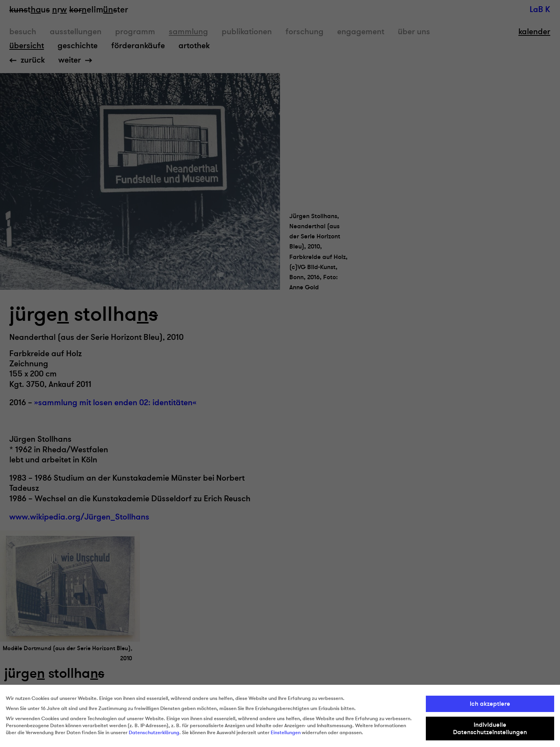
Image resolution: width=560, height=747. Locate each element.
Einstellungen (286, 733)
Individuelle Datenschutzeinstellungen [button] (490, 728)
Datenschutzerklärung (154, 733)
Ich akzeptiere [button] (490, 704)
